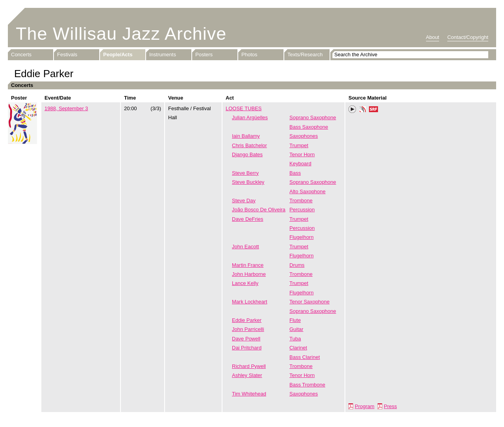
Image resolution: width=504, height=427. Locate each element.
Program (365, 406)
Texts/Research (305, 55)
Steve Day (244, 201)
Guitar (296, 329)
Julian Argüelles (250, 117)
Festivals (67, 55)
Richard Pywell (249, 366)
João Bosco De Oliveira (259, 210)
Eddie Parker (247, 320)
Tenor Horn (302, 154)
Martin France (248, 265)
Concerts (21, 55)
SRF (374, 110)
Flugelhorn (301, 237)
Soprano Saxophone (313, 117)
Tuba (295, 339)
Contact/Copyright (468, 37)
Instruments (163, 55)
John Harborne (249, 274)
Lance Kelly (245, 283)
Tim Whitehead (249, 394)
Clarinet (298, 348)
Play (352, 109)
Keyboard (300, 164)
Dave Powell (246, 339)
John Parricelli (248, 329)
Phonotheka (363, 110)
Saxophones (304, 136)
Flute (295, 320)
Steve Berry (245, 173)
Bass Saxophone (309, 127)
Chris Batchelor (249, 145)
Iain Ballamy (246, 136)
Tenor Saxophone (309, 302)
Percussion (302, 210)
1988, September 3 (66, 108)
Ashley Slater (247, 375)
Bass (295, 173)
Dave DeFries (247, 219)
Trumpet (299, 145)
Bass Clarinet (305, 357)
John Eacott (246, 247)
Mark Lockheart (250, 302)
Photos (249, 55)
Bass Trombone (307, 385)
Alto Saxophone (308, 191)
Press (390, 406)
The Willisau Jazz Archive (121, 34)
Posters (204, 55)
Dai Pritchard (247, 348)
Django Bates (247, 154)
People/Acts (118, 55)
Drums (297, 265)
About (433, 37)
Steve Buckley (248, 182)
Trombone (301, 201)
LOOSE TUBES (244, 108)
